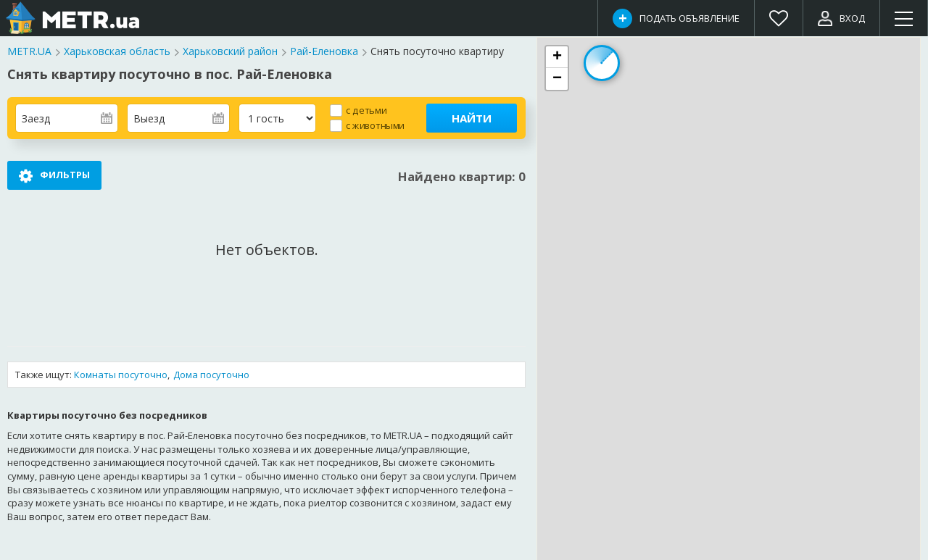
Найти (472, 118)
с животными (375, 125)
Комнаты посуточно (121, 375)
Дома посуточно (211, 375)
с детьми (366, 110)
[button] (557, 57)
